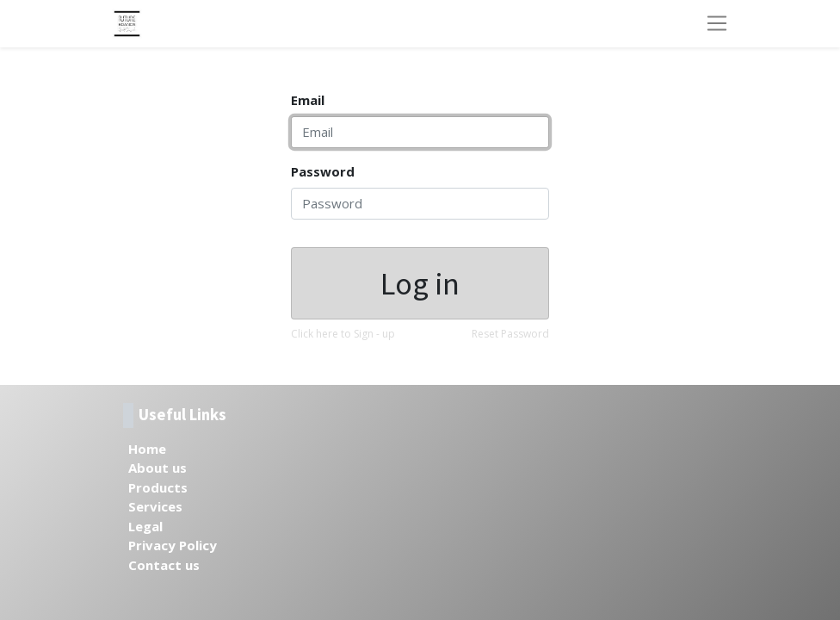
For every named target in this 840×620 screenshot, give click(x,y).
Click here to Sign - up (343, 334)
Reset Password (510, 334)
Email (308, 100)
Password (323, 171)
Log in (420, 283)
